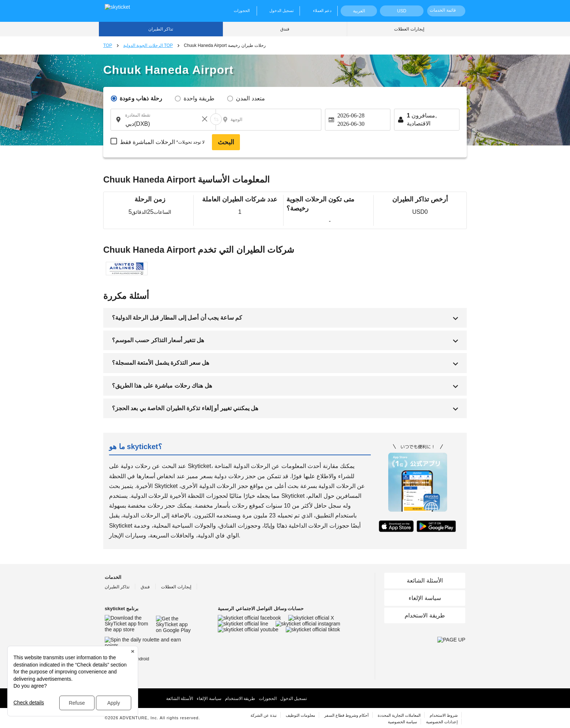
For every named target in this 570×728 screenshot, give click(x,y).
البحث (226, 142)
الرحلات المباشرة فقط (162, 142)
